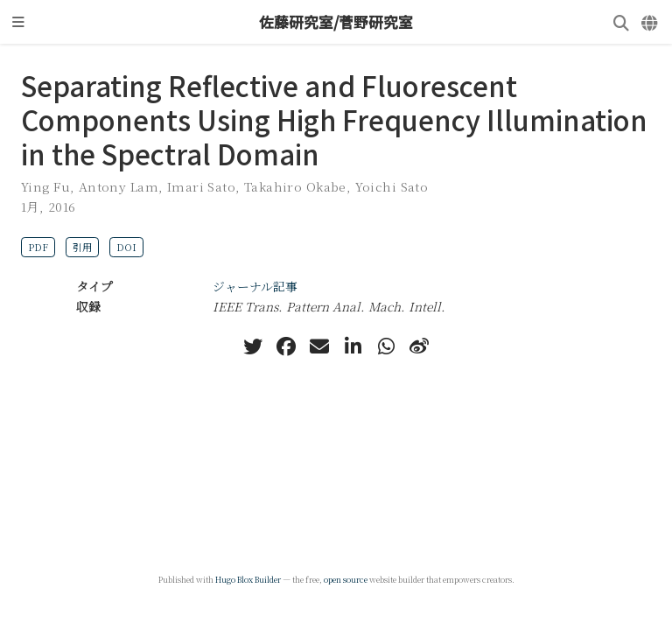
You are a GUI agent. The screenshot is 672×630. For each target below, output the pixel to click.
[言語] (651, 22)
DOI (126, 247)
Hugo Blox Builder (248, 579)
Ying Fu (45, 186)
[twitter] (253, 346)
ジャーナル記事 (255, 286)
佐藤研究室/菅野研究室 (336, 22)
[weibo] (419, 346)
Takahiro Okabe (295, 186)
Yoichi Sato (392, 186)
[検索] (621, 22)
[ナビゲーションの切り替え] (18, 22)
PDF (38, 247)
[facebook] (286, 346)
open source (346, 579)
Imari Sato (201, 186)
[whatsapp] (386, 346)
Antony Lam (119, 186)
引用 (82, 247)
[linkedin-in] (353, 346)
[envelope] (319, 346)
